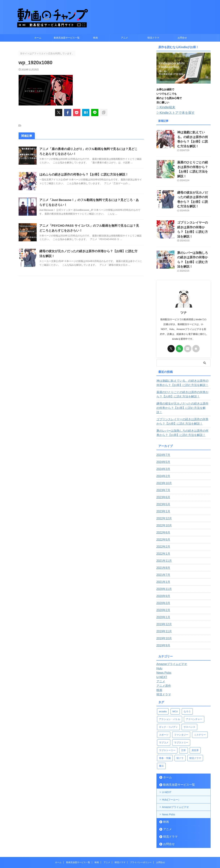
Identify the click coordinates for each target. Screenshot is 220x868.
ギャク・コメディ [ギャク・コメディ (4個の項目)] (168, 699)
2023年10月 (163, 455)
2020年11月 (163, 561)
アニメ (124, 38)
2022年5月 (163, 511)
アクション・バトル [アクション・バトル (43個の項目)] (170, 691)
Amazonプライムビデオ (176, 779)
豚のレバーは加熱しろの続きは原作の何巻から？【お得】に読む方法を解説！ (194, 237)
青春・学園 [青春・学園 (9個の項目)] (165, 730)
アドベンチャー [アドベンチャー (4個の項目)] (194, 691)
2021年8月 (163, 539)
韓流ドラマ (153, 38)
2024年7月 (163, 427)
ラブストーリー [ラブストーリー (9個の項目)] (167, 722)
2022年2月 (163, 518)
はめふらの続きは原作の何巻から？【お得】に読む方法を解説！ (81, 174)
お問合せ (182, 38)
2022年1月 (163, 525)
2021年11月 (163, 532)
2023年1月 (163, 483)
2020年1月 (163, 589)
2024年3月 (163, 441)
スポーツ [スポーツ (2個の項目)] (164, 706)
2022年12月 (163, 490)
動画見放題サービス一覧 (67, 38)
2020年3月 (163, 575)
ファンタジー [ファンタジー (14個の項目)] (181, 706)
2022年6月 (163, 504)
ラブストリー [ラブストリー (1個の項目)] (181, 714)
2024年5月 (163, 434)
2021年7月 (163, 547)
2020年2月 (163, 582)
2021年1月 (163, 554)
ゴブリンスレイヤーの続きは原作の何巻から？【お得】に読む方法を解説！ (194, 212)
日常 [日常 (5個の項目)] (184, 722)
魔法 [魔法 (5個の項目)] (161, 737)
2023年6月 (163, 469)
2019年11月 (163, 603)
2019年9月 (163, 617)
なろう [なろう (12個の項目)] (187, 683)
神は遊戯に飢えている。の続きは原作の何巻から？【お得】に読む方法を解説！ (194, 135)
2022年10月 (163, 497)
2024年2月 (163, 448)
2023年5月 (163, 476)
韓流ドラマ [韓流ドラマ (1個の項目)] (195, 730)
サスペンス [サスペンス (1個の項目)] (189, 699)
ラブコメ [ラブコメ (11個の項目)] (164, 714)
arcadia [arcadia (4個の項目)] (163, 683)
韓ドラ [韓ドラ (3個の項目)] (180, 730)
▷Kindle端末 (164, 107)
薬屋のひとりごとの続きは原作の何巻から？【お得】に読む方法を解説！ (194, 161)
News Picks (169, 786)
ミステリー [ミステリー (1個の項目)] (200, 706)
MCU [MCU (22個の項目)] (175, 683)
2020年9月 (163, 568)
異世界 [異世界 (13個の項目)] (195, 722)
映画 (95, 38)
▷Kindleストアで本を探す (172, 112)
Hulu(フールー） (171, 771)
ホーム (38, 38)
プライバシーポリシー (141, 834)
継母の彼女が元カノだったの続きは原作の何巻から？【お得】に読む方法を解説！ (194, 186)
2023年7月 (163, 462)
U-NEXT (167, 764)
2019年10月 (163, 610)
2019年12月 (163, 596)
